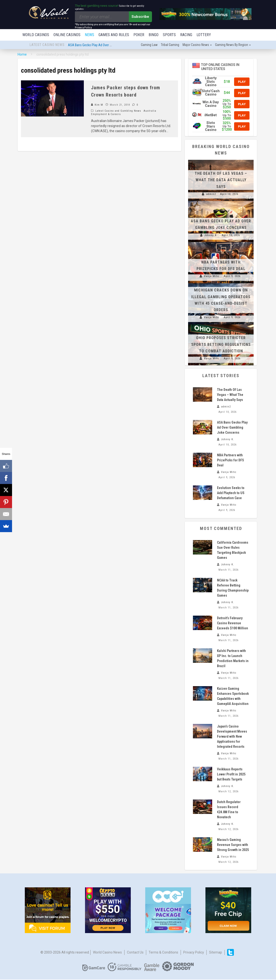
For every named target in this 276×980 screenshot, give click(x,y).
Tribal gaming (170, 45)
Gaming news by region (232, 45)
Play (242, 82)
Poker (139, 35)
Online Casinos (67, 35)
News (89, 35)
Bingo (154, 35)
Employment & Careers (106, 115)
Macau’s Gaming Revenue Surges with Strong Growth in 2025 (233, 845)
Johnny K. (211, 236)
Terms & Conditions (163, 953)
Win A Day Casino (211, 104)
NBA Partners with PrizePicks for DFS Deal (230, 461)
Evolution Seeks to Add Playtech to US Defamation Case (231, 493)
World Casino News (107, 953)
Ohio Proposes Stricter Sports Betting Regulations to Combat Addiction (221, 345)
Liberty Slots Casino (211, 82)
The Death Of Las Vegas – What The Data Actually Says (221, 180)
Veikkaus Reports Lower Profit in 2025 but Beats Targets (231, 775)
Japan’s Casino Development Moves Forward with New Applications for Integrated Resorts (232, 737)
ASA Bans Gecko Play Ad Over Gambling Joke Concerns (106, 45)
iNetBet (211, 116)
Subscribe (140, 17)
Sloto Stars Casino (211, 127)
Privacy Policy (194, 953)
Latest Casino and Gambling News (118, 111)
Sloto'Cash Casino (211, 93)
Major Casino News (196, 45)
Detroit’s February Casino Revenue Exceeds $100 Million (233, 624)
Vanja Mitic (212, 277)
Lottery (204, 35)
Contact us (135, 953)
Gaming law (149, 45)
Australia (150, 111)
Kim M (97, 105)
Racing (186, 35)
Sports (169, 35)
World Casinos (36, 35)
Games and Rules (114, 35)
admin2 (211, 195)
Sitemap (216, 953)
